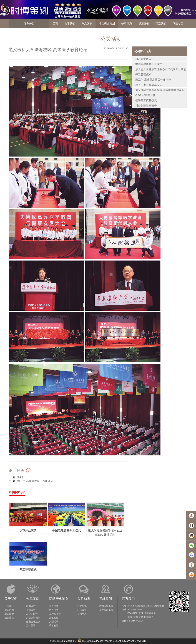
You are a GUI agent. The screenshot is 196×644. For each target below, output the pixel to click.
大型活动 (54, 622)
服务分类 (29, 24)
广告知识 (82, 610)
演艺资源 (54, 626)
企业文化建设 (33, 622)
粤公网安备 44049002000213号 (98, 641)
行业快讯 (82, 606)
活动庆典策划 (59, 599)
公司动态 (84, 599)
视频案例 (105, 599)
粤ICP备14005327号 (126, 641)
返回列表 (17, 471)
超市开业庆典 (143, 59)
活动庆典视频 (106, 606)
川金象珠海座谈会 (146, 106)
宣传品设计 (32, 626)
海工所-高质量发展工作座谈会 (153, 80)
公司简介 (9, 606)
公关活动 (54, 606)
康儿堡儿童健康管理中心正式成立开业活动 (161, 69)
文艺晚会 (54, 618)
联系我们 (128, 599)
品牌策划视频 (106, 610)
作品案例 (33, 599)
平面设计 (31, 610)
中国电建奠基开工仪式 (149, 64)
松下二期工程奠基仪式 (149, 85)
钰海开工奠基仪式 (146, 100)
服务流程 (9, 618)
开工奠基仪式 (143, 74)
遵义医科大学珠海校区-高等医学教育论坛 (160, 90)
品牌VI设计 (32, 614)
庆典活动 (54, 610)
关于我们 (11, 599)
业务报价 (9, 614)
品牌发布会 (55, 614)
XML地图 (142, 641)
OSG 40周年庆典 (145, 95)
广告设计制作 (33, 618)
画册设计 (31, 606)
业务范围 (9, 610)
